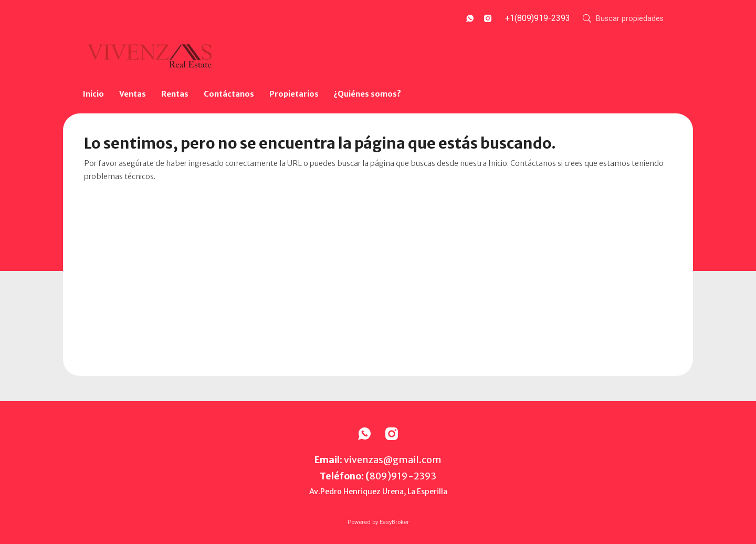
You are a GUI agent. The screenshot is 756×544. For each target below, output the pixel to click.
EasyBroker (394, 522)
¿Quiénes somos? (367, 94)
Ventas (133, 94)
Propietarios (294, 94)
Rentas (175, 94)
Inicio (93, 94)
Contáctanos (229, 94)
